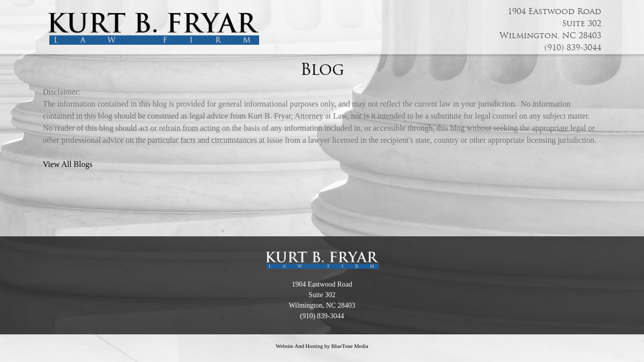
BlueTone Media (349, 346)
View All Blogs (68, 164)
